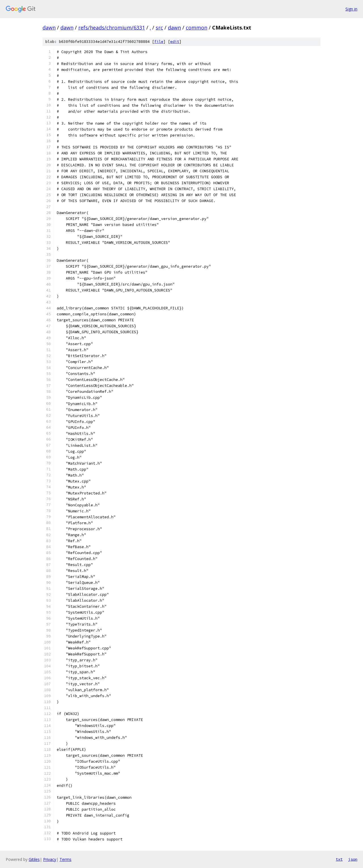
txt (339, 859)
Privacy (50, 859)
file (159, 42)
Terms (66, 859)
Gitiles (34, 859)
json (353, 859)
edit (175, 42)
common (197, 28)
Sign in (351, 9)
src (159, 28)
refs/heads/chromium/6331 (112, 28)
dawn (49, 28)
